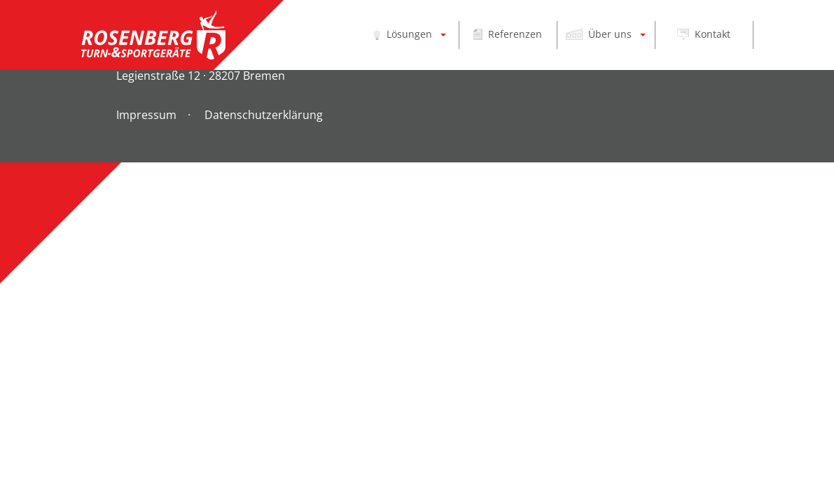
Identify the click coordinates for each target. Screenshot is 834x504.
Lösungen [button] (403, 34)
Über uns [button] (600, 34)
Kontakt (704, 34)
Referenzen (507, 34)
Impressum (146, 115)
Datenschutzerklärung (264, 115)
